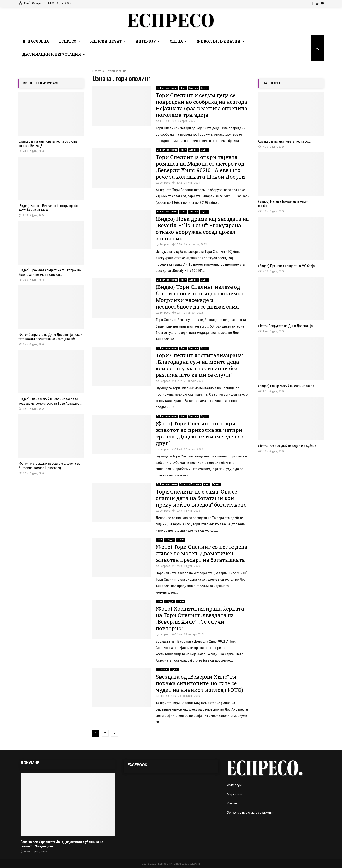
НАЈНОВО (271, 83)
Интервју (146, 41)
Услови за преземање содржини (251, 813)
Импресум (234, 785)
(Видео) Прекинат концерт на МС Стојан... (289, 266)
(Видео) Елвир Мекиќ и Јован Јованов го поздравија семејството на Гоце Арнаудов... (50, 401)
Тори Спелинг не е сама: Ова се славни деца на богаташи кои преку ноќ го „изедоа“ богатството (201, 498)
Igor (162, 696)
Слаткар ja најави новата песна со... (285, 141)
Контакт (233, 803)
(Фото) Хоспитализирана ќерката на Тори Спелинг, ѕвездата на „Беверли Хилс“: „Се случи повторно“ (200, 618)
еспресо (165, 183)
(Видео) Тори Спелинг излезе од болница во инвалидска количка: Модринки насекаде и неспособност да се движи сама (200, 297)
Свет (183, 88)
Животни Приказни (219, 41)
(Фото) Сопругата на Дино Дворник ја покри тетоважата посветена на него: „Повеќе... (50, 337)
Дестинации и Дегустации (52, 54)
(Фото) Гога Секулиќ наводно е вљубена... (289, 446)
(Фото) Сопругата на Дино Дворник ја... (287, 326)
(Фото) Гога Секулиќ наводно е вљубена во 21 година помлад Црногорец (49, 466)
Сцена (176, 41)
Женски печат (106, 41)
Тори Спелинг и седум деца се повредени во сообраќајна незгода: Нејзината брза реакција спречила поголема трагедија (202, 105)
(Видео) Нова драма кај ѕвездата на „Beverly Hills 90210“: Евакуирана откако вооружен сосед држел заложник (202, 229)
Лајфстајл (162, 670)
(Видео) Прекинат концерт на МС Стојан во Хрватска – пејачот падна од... (50, 272)
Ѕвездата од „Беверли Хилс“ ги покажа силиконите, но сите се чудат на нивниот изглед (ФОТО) (199, 683)
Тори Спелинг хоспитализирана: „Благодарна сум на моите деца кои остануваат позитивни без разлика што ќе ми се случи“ (199, 365)
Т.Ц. (162, 121)
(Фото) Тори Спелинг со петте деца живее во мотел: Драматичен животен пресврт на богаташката (202, 553)
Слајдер (193, 88)
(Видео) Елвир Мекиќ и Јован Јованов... (288, 386)
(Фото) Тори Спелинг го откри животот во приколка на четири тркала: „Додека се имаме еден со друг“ (200, 433)
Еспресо (68, 41)
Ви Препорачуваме (167, 88)
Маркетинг (235, 794)
